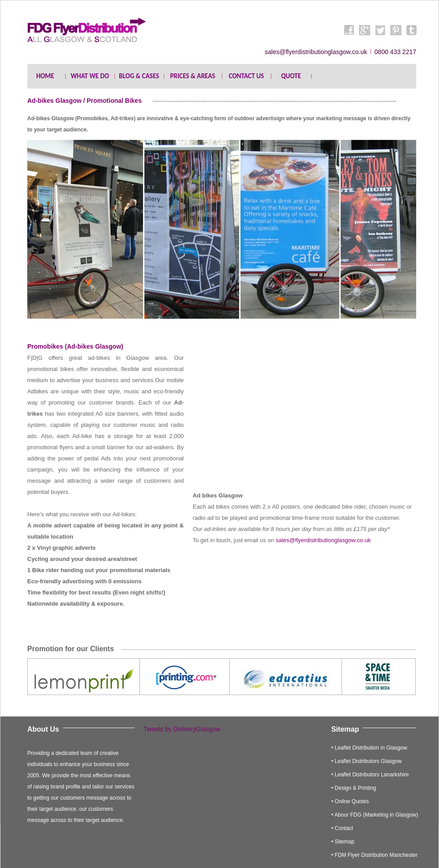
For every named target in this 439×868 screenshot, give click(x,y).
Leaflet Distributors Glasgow (368, 761)
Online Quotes (352, 801)
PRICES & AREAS (193, 76)
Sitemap (345, 842)
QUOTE (291, 76)
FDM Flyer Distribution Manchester (376, 855)
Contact (344, 828)
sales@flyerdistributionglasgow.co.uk (323, 540)
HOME (45, 76)
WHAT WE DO (90, 76)
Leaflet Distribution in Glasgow (371, 748)
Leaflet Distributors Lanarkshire (372, 775)
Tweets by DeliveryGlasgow (182, 729)
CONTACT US (247, 76)
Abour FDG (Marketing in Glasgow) (376, 815)
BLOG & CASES (139, 76)
